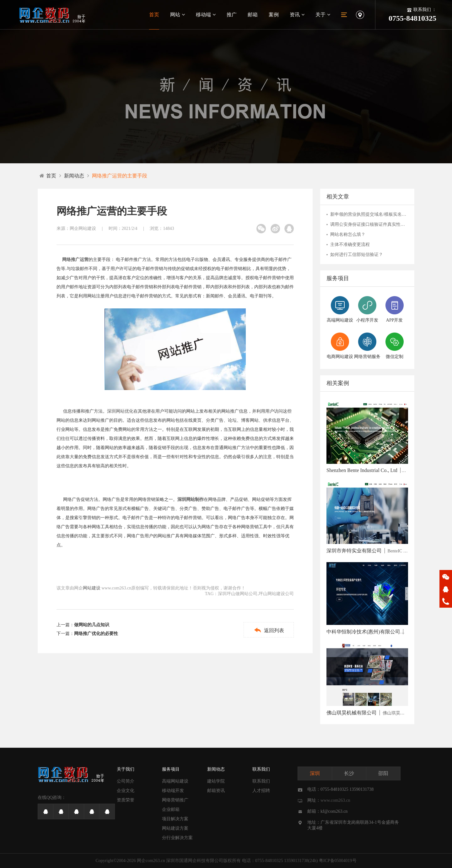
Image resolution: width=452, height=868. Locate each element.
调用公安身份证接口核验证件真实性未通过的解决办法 (369, 224)
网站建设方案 (175, 828)
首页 (154, 15)
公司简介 (126, 781)
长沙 (349, 773)
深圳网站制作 (191, 499)
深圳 (315, 773)
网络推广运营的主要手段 (120, 176)
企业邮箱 (171, 809)
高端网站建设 (175, 781)
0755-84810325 (269, 861)
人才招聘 (261, 791)
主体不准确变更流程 (350, 244)
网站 (178, 15)
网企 (141, 861)
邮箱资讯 (216, 791)
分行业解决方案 (177, 838)
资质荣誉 (126, 800)
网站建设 (92, 588)
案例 (274, 15)
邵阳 (383, 773)
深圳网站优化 (120, 411)
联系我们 (261, 769)
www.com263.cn (335, 800)
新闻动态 (74, 176)
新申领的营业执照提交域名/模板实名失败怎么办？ (369, 214)
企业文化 (126, 791)
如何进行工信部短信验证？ (357, 255)
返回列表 (269, 630)
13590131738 (296, 861)
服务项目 (171, 769)
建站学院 (216, 781)
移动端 (206, 15)
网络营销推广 (175, 800)
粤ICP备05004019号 (338, 861)
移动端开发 (173, 791)
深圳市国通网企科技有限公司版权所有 (203, 861)
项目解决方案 (175, 819)
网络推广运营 (75, 260)
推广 (232, 15)
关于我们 (126, 769)
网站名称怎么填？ (348, 234)
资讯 (297, 15)
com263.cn (155, 861)
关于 (323, 15)
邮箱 (253, 15)
